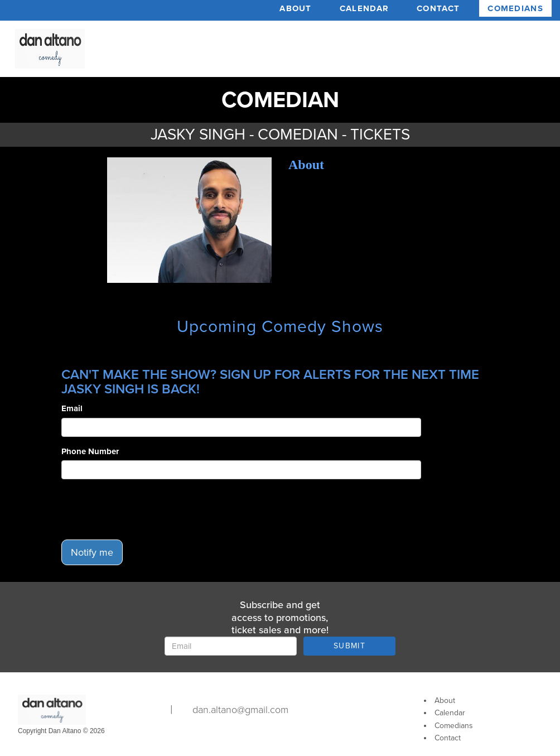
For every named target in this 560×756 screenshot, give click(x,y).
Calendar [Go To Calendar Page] (450, 713)
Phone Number (90, 451)
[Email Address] (231, 646)
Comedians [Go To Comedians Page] (454, 726)
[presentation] (146, 509)
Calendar (364, 8)
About (296, 8)
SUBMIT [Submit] (349, 646)
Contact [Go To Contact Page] (448, 738)
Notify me (92, 552)
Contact (438, 8)
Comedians (515, 8)
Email (72, 408)
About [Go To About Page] (445, 700)
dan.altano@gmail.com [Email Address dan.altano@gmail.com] (240, 710)
